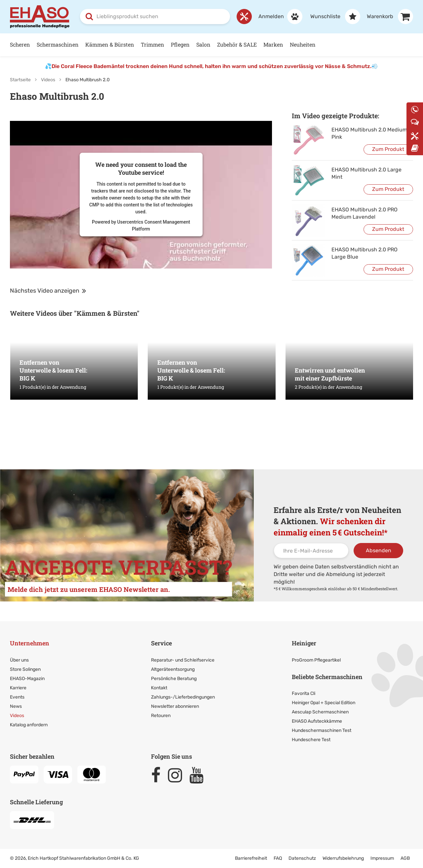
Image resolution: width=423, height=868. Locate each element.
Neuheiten (303, 44)
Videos (48, 80)
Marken (273, 44)
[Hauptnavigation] (211, 45)
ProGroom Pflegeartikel (316, 660)
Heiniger (304, 643)
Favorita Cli (304, 693)
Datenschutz (302, 858)
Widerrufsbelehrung (343, 858)
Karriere (18, 688)
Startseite (20, 80)
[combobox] (155, 17)
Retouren (161, 716)
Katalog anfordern (29, 725)
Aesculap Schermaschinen (320, 712)
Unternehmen (30, 643)
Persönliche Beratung (174, 679)
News (16, 706)
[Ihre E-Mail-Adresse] (311, 551)
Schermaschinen (58, 44)
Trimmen (153, 44)
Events (17, 697)
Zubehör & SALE (237, 44)
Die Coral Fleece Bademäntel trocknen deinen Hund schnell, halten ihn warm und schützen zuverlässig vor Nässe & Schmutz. (211, 66)
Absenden (379, 550)
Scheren (20, 44)
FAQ (278, 858)
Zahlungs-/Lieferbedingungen (183, 697)
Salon (203, 44)
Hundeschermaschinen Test (322, 730)
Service (161, 643)
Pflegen (180, 44)
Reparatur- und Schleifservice (183, 660)
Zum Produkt (388, 149)
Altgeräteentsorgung (173, 669)
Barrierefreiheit (251, 858)
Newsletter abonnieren (175, 706)
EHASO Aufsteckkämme (317, 721)
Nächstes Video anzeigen (48, 291)
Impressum (382, 858)
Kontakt (159, 688)
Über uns (19, 660)
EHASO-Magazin (27, 679)
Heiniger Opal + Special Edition (324, 703)
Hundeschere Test (311, 740)
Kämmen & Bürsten (110, 44)
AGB (405, 858)
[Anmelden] (277, 17)
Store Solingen (25, 669)
